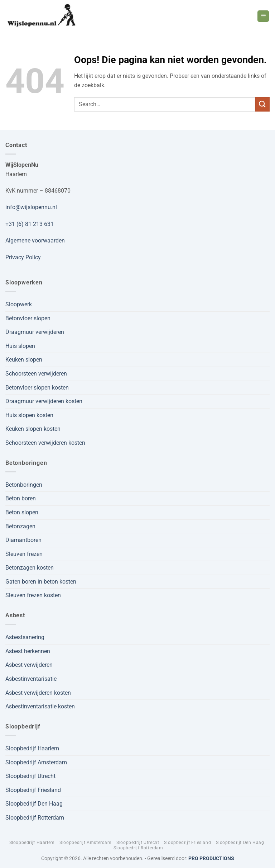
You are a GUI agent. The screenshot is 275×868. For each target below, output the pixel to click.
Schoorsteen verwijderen (36, 374)
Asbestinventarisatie (31, 679)
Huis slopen (20, 346)
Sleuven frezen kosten (33, 595)
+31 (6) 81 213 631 (30, 224)
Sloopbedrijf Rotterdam (35, 818)
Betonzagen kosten (30, 568)
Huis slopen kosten (29, 415)
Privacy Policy (23, 257)
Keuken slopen (24, 360)
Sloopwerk (19, 304)
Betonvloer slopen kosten (37, 388)
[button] (263, 16)
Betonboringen (24, 485)
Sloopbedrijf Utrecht (30, 776)
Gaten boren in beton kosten (41, 582)
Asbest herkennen (28, 651)
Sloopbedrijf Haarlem (32, 748)
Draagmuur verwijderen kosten (44, 401)
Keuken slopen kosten (33, 429)
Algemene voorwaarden (35, 240)
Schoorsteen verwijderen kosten (45, 443)
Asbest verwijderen (29, 665)
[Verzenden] (262, 104)
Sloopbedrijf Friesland (33, 790)
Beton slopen (22, 512)
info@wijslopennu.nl (31, 207)
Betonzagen (20, 526)
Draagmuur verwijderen (35, 332)
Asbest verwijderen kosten (38, 693)
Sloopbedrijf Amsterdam (36, 762)
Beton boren (21, 498)
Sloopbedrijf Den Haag (34, 804)
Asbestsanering (25, 637)
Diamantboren (23, 540)
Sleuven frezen (24, 554)
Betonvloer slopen (28, 318)
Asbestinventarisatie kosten (40, 706)
